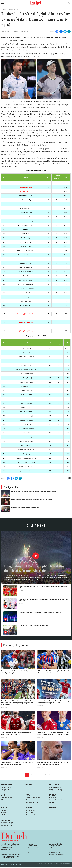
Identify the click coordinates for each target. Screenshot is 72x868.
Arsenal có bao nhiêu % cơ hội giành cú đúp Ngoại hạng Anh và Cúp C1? (16, 734)
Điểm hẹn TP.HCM (55, 788)
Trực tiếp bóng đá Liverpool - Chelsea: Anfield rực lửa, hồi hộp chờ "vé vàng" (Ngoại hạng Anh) (53, 734)
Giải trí (11, 9)
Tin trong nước (6, 788)
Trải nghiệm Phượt (56, 801)
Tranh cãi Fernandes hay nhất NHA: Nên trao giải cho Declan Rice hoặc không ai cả (54, 702)
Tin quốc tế (5, 790)
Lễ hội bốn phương (56, 790)
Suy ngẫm (29, 785)
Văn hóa (4, 811)
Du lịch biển (54, 785)
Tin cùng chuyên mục (17, 645)
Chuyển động (7, 785)
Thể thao (17, 9)
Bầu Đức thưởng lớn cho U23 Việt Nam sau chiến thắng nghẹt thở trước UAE (43, 587)
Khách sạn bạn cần (32, 803)
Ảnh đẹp (52, 803)
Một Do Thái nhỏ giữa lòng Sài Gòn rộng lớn (25, 507)
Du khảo (53, 796)
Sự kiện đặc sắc (7, 826)
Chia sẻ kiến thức (31, 816)
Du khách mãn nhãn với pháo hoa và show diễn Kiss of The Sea (40, 612)
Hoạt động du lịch (7, 824)
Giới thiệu (5, 866)
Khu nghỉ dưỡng (31, 801)
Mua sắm (53, 808)
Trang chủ (4, 9)
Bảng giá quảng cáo (18, 866)
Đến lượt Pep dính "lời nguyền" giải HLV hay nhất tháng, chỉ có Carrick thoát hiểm (53, 764)
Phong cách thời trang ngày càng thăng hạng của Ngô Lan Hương (32, 499)
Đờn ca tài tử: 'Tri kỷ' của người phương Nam (34, 625)
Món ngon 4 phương (8, 801)
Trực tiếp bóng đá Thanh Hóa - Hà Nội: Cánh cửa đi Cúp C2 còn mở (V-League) (18, 764)
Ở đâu (28, 796)
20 (45, 775)
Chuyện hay (6, 821)
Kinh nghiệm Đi (30, 811)
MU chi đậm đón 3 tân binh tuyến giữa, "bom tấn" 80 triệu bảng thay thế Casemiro (54, 672)
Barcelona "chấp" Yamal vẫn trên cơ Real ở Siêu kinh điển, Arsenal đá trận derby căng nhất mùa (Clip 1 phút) (17, 703)
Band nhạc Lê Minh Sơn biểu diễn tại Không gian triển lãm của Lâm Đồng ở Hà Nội (44, 600)
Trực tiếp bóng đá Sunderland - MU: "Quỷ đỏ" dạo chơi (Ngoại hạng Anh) (18, 672)
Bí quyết (29, 808)
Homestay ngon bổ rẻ (32, 798)
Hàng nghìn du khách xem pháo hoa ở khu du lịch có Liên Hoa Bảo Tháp (34, 491)
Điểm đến (53, 798)
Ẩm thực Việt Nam (7, 798)
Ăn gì (3, 796)
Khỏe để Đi (29, 814)
